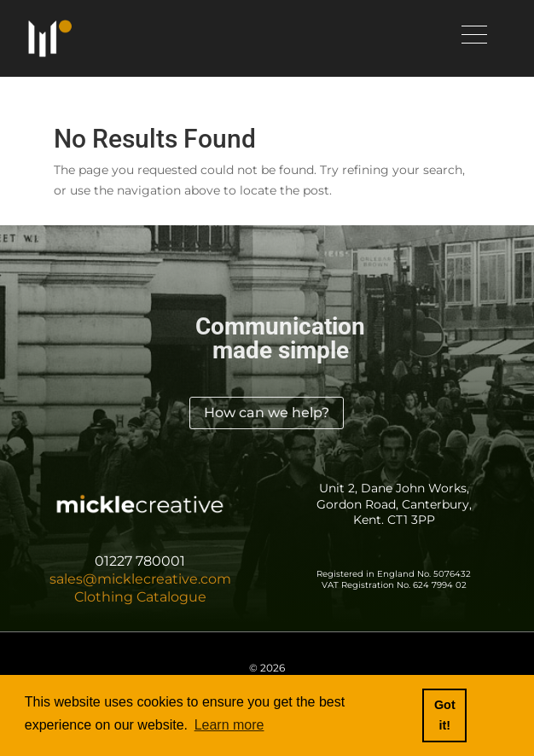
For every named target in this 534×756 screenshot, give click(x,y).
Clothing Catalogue (140, 597)
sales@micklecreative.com (140, 579)
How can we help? (267, 413)
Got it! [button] (445, 715)
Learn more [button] (229, 725)
